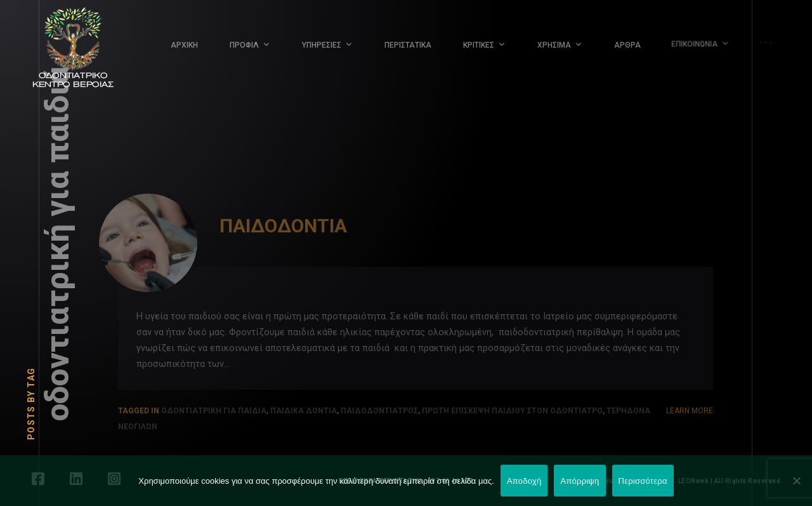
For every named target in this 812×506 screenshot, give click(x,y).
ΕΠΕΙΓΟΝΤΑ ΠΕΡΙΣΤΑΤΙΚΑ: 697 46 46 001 (406, 481)
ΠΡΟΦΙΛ (244, 45)
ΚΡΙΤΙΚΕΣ (479, 45)
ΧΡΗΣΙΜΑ (553, 44)
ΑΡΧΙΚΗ (184, 45)
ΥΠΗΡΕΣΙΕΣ (322, 45)
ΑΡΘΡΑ (624, 41)
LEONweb (694, 481)
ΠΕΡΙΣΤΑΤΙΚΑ (408, 45)
